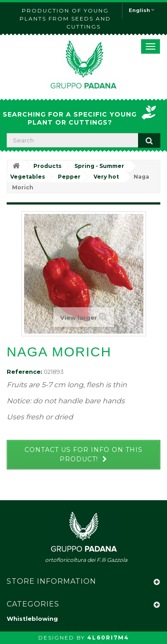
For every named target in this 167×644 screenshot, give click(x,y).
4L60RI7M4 (108, 638)
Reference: (24, 372)
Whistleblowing (32, 619)
